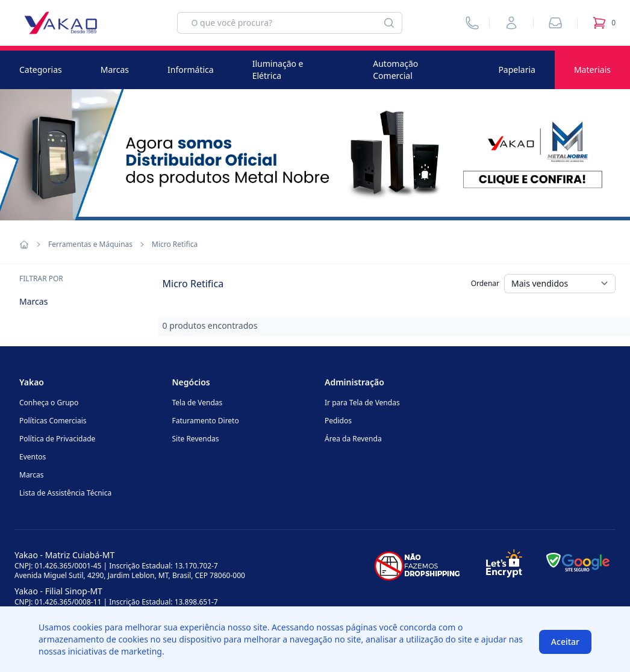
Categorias (41, 70)
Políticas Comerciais (53, 421)
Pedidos (338, 421)
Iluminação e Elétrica (278, 70)
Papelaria (517, 70)
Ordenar (485, 283)
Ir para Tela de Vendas (362, 403)
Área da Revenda (353, 439)
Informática (191, 70)
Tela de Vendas (198, 403)
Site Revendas (196, 439)
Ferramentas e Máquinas (90, 244)
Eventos (33, 457)
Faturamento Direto (206, 421)
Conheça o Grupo (49, 403)
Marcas (115, 70)
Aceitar (565, 642)
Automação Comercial (395, 70)
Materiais (592, 70)
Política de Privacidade (57, 439)
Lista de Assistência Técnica (65, 493)
